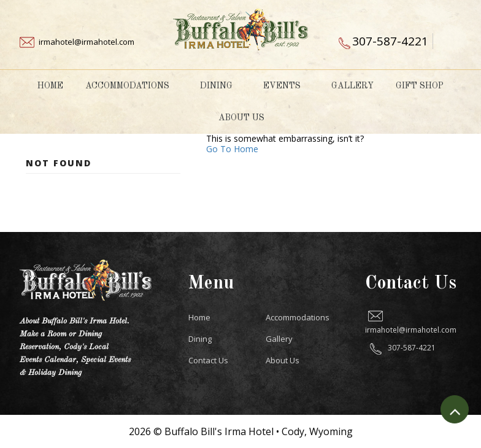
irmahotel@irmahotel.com (87, 42)
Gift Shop (420, 86)
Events (286, 86)
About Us (246, 118)
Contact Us (208, 360)
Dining (221, 86)
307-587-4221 (390, 41)
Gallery (352, 86)
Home (50, 86)
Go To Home (232, 149)
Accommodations (132, 86)
